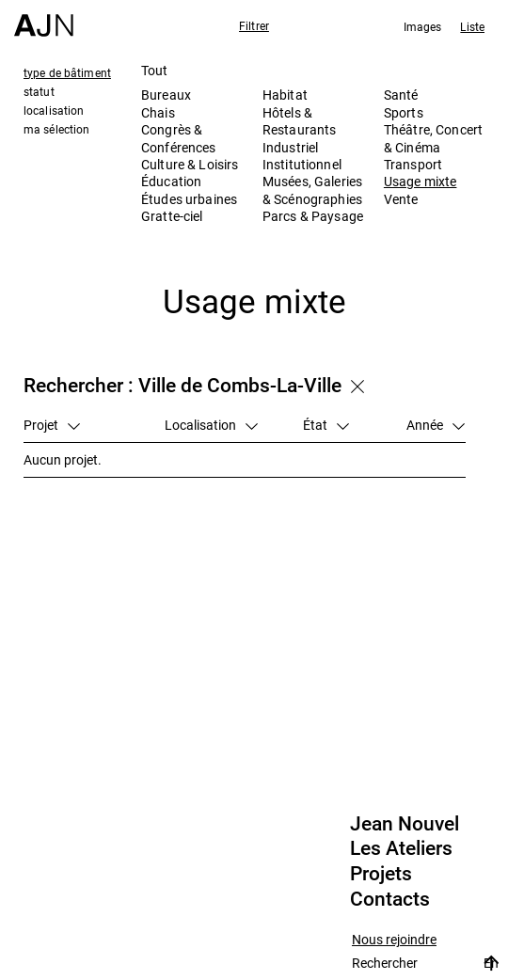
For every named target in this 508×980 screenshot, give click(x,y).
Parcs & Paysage (313, 216)
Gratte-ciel (172, 216)
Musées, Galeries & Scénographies (312, 190)
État (326, 425)
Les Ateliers (401, 848)
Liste (472, 26)
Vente (401, 199)
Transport (413, 164)
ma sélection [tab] (56, 129)
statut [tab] (39, 91)
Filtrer (254, 25)
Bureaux (166, 95)
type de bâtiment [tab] (67, 72)
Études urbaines (189, 199)
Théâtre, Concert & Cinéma (433, 138)
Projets (381, 874)
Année (436, 425)
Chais (158, 112)
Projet (52, 425)
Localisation (211, 425)
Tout (155, 70)
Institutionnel (302, 164)
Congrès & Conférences (179, 138)
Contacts (390, 899)
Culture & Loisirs (190, 164)
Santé (401, 95)
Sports (404, 112)
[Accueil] (44, 18)
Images (423, 26)
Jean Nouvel (405, 824)
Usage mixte (421, 181)
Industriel (290, 147)
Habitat (285, 95)
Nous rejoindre (394, 940)
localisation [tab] (54, 110)
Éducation (171, 181)
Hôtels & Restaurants (300, 121)
